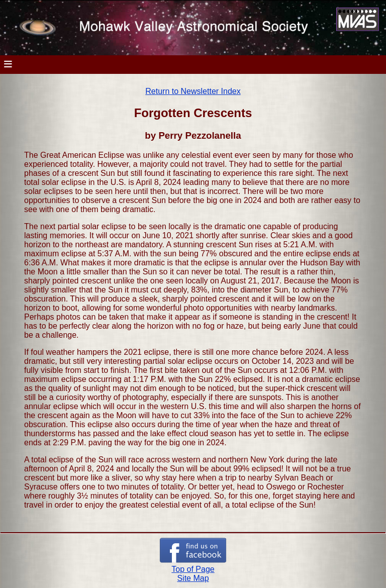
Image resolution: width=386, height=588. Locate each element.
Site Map (193, 578)
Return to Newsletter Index (193, 91)
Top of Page (193, 569)
